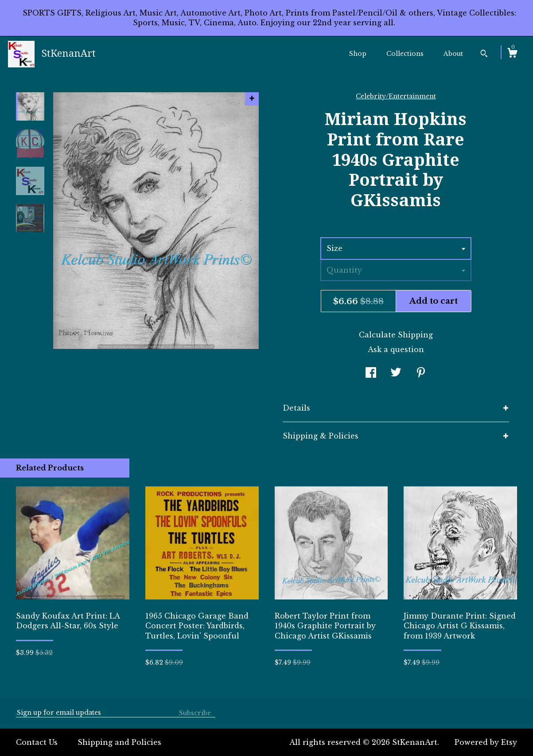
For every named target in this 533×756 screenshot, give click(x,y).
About (453, 54)
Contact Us (37, 742)
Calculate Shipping (396, 335)
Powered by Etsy (486, 742)
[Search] (484, 55)
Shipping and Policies (119, 742)
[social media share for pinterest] (421, 373)
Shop (358, 54)
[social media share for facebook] (371, 373)
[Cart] (512, 54)
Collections (405, 54)
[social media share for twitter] (396, 373)
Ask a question (396, 349)
